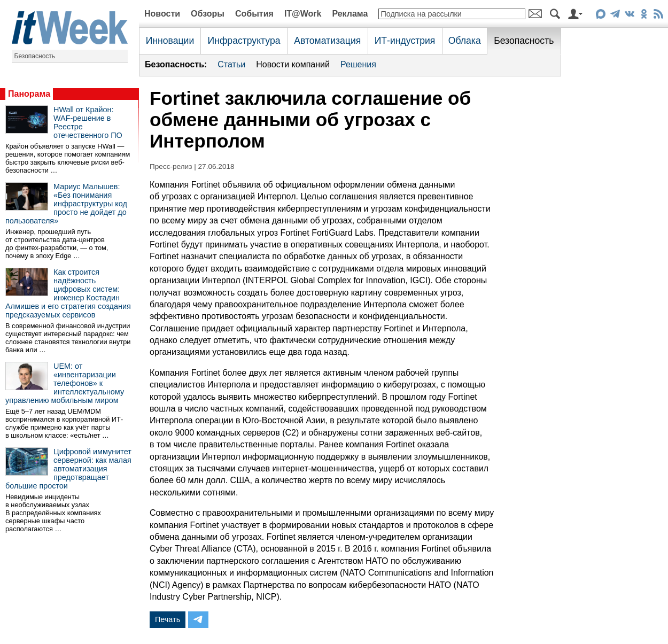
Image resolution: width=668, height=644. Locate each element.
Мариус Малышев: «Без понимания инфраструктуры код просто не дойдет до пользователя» (66, 204)
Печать (168, 619)
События (254, 14)
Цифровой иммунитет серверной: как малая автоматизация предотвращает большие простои (68, 469)
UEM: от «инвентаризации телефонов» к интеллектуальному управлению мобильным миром (65, 383)
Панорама (29, 94)
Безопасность (35, 56)
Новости (162, 14)
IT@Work (303, 14)
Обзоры (208, 14)
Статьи (231, 64)
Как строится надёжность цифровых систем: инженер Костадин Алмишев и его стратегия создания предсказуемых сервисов (68, 293)
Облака (465, 41)
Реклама (350, 14)
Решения (358, 64)
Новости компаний (293, 64)
